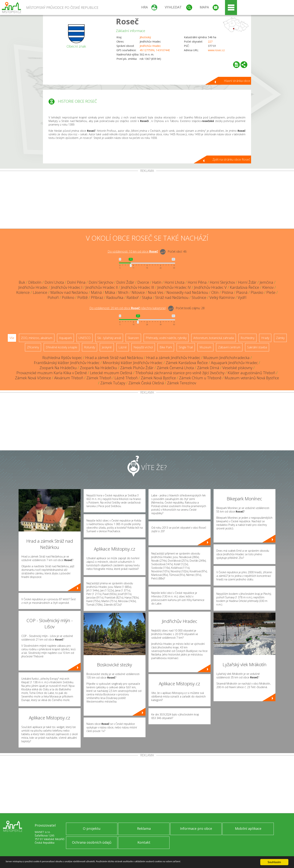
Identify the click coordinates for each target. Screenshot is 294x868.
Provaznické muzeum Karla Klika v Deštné (52, 373)
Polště (83, 297)
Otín (215, 292)
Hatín (157, 282)
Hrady (265, 338)
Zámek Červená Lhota (175, 368)
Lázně (123, 347)
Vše (12, 338)
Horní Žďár (247, 282)
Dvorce (143, 282)
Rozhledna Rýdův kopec (62, 358)
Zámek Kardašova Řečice (187, 363)
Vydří (242, 297)
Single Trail (186, 347)
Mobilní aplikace (248, 828)
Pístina (227, 292)
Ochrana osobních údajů (92, 842)
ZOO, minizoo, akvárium (37, 338)
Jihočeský (145, 37)
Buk (22, 282)
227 (210, 42)
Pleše (271, 292)
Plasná (242, 292)
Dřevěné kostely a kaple (61, 347)
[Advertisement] (147, 201)
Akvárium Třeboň (69, 378)
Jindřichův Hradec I (67, 287)
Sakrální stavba (257, 347)
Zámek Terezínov (182, 383)
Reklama (144, 828)
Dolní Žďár (125, 282)
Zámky (280, 338)
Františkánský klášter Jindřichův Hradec (67, 363)
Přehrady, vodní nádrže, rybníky (166, 338)
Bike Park (166, 347)
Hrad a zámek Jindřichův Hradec (173, 358)
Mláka (110, 292)
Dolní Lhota (54, 282)
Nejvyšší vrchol (143, 347)
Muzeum (205, 347)
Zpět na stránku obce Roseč (231, 159)
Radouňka (115, 297)
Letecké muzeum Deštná (111, 373)
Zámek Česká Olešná (146, 383)
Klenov (268, 287)
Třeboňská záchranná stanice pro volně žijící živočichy (180, 373)
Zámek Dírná (208, 368)
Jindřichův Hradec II (102, 287)
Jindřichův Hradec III (138, 287)
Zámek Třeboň (99, 378)
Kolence (23, 292)
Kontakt (144, 842)
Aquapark (65, 338)
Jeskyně (107, 347)
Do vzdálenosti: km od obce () (128, 308)
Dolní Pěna (76, 282)
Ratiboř (133, 297)
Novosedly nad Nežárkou (187, 292)
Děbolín (35, 282)
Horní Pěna (197, 282)
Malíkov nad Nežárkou (69, 292)
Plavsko (257, 292)
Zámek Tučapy (113, 383)
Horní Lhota (175, 282)
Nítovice (138, 292)
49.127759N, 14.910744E (155, 50)
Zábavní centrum (229, 347)
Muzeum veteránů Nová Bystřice (252, 378)
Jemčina (266, 282)
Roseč (127, 21)
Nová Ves (156, 292)
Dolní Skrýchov (101, 282)
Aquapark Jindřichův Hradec (234, 363)
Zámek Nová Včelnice (33, 378)
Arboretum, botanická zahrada (214, 338)
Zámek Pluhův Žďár (137, 368)
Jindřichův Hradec (150, 46)
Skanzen (133, 338)
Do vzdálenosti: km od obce (133, 251)
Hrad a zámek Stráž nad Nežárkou (114, 358)
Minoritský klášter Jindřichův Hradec (133, 363)
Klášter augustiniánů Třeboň (251, 373)
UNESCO (85, 338)
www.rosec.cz (216, 50)
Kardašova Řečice (244, 287)
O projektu (92, 828)
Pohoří (53, 297)
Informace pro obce (196, 828)
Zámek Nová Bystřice (158, 378)
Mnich (123, 292)
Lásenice (40, 292)
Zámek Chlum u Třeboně (200, 378)
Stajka (147, 297)
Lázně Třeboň (126, 378)
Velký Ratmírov (222, 297)
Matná (96, 292)
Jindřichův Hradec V (210, 287)
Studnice (199, 297)
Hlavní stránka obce (237, 81)
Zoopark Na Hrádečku (58, 368)
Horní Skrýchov (222, 282)
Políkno (68, 297)
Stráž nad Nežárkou (172, 297)
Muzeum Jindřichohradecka (226, 358)
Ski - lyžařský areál (109, 338)
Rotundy (90, 347)
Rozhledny (247, 338)
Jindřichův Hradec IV (174, 287)
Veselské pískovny (237, 368)
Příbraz (97, 297)
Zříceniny (33, 347)
